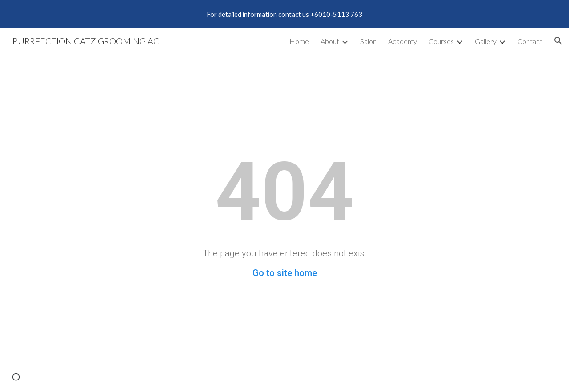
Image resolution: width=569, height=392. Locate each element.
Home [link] (299, 41)
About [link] (330, 41)
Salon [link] (368, 41)
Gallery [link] (486, 41)
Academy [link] (403, 41)
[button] (558, 41)
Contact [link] (530, 41)
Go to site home (285, 273)
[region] (284, 14)
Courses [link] (441, 41)
